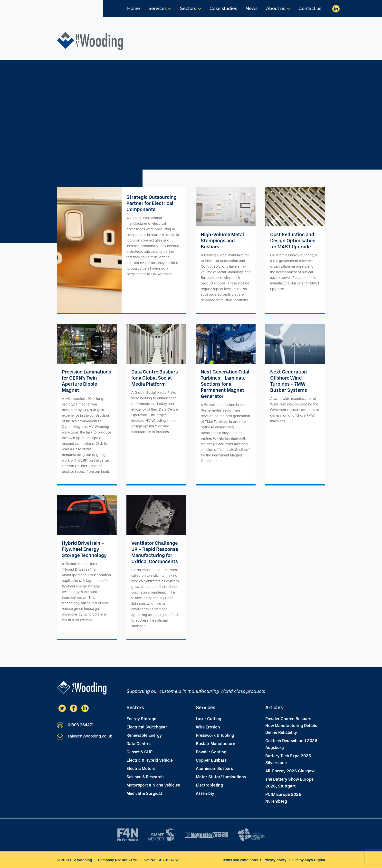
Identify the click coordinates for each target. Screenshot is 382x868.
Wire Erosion (208, 727)
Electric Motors (141, 768)
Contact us (310, 9)
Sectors (188, 9)
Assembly (205, 793)
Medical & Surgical (144, 793)
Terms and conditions (240, 860)
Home (134, 9)
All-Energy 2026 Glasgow (290, 771)
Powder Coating (211, 752)
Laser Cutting (209, 718)
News (252, 9)
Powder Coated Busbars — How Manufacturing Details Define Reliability (291, 725)
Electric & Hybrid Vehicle (150, 760)
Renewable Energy (144, 735)
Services (158, 9)
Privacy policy (276, 860)
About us (276, 9)
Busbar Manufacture (215, 743)
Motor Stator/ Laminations (221, 777)
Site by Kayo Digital (309, 860)
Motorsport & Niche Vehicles (153, 785)
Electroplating (209, 785)
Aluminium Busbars (214, 768)
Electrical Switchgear (147, 727)
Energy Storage (141, 718)
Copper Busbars (211, 760)
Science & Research (145, 777)
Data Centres (139, 743)
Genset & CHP (139, 752)
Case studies (223, 9)
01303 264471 (75, 725)
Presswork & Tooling (215, 735)
